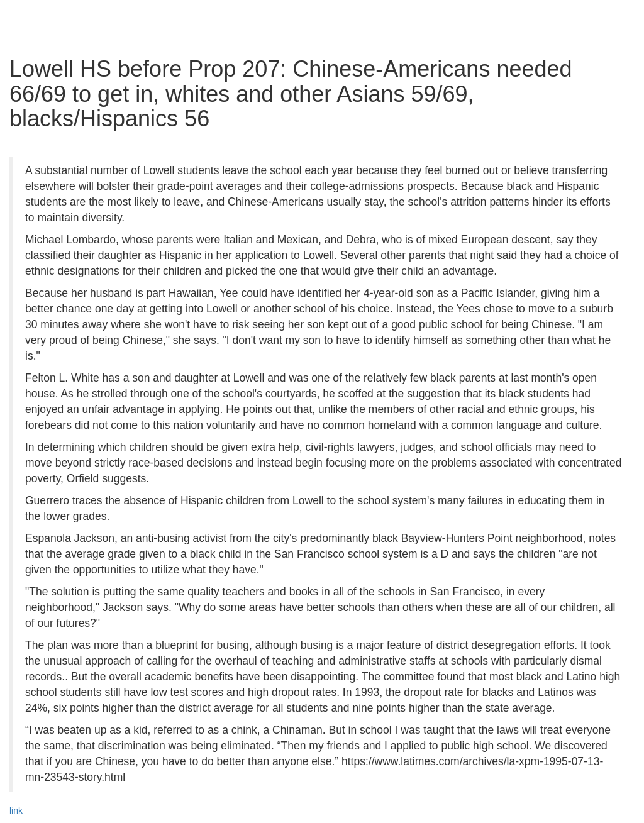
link (16, 810)
